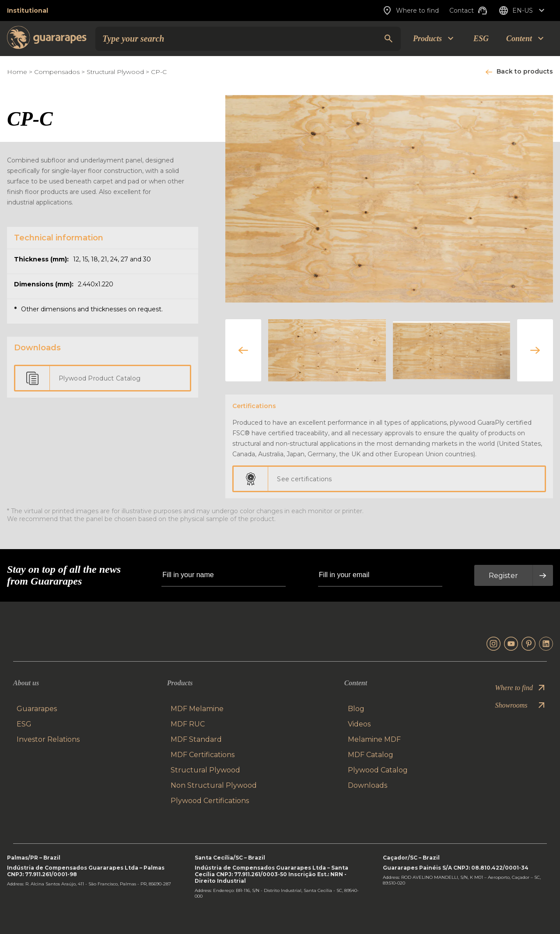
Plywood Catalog (378, 770)
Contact (469, 11)
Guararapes (37, 709)
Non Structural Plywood (214, 785)
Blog (356, 709)
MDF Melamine (197, 709)
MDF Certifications (203, 755)
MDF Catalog (371, 755)
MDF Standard (196, 739)
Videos (359, 724)
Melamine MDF (374, 739)
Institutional (28, 11)
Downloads (367, 785)
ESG (481, 39)
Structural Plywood (116, 72)
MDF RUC (188, 724)
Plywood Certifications (210, 801)
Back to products (525, 71)
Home (17, 72)
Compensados (57, 72)
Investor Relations (48, 739)
